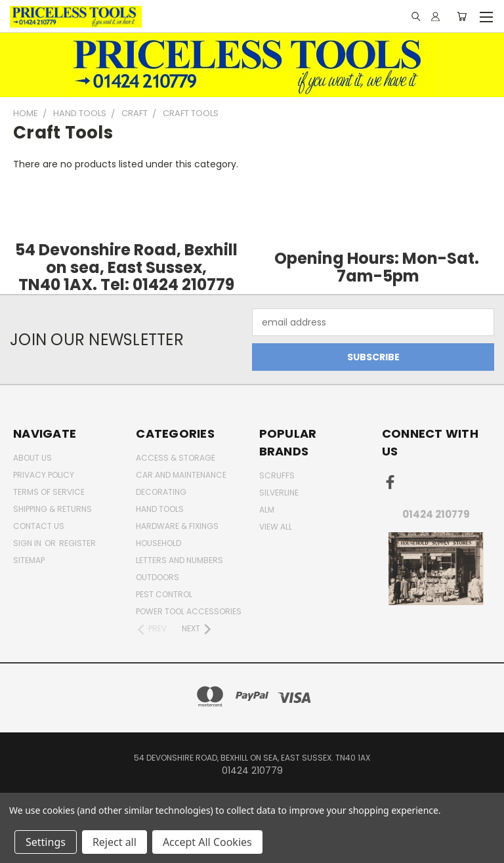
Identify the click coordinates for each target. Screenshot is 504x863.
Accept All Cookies (207, 842)
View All (276, 527)
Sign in (28, 543)
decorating (161, 492)
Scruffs (277, 475)
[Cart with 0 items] (462, 16)
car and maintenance (181, 475)
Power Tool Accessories (189, 611)
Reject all (115, 842)
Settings (46, 842)
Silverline (279, 493)
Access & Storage (176, 458)
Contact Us (39, 526)
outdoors (157, 577)
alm (267, 510)
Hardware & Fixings (177, 526)
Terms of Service (49, 492)
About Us (32, 458)
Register (77, 543)
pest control (164, 594)
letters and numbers (179, 560)
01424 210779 (436, 514)
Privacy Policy (44, 475)
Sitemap (29, 560)
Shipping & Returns (52, 509)
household (158, 543)
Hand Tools (160, 509)
